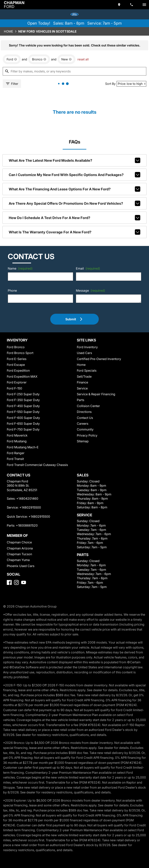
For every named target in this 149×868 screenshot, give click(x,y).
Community (85, 429)
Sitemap (83, 441)
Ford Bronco (16, 347)
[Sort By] (131, 84)
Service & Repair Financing (96, 394)
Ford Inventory (87, 347)
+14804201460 (27, 498)
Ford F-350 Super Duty (23, 400)
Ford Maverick (17, 435)
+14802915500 (30, 507)
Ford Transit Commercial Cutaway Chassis (37, 465)
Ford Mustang (17, 441)
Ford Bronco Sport (20, 353)
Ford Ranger (16, 453)
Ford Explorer (17, 382)
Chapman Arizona (20, 548)
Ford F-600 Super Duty (23, 418)
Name (20, 268)
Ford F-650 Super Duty (23, 424)
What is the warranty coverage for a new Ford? (75, 232)
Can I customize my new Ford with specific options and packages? (75, 175)
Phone (12, 290)
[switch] (144, 5)
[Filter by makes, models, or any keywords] (74, 71)
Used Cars (84, 353)
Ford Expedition (18, 370)
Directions (84, 412)
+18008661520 (27, 525)
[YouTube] (24, 582)
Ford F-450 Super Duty (23, 406)
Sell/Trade (84, 376)
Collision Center (88, 406)
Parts (81, 400)
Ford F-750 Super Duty (23, 429)
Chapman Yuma (18, 560)
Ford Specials (87, 370)
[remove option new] (66, 59)
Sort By (110, 84)
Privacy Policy (87, 435)
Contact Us (85, 418)
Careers (83, 424)
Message (91, 290)
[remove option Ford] (12, 59)
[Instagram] (16, 582)
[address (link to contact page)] (120, 5)
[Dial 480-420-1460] (132, 5)
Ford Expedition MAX (22, 376)
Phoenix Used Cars (21, 566)
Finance (82, 382)
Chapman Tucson (19, 554)
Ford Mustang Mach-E (23, 447)
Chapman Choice (19, 542)
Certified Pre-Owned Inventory (99, 359)
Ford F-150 (14, 388)
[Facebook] (9, 582)
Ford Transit (15, 459)
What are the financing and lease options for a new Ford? (75, 189)
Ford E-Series (17, 359)
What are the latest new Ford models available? (75, 160)
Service (82, 388)
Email (88, 268)
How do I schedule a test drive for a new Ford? (75, 218)
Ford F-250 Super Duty (23, 394)
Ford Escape (16, 365)
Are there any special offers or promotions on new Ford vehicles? (75, 203)
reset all (83, 59)
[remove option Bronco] (39, 59)
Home (9, 31)
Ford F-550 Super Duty (23, 412)
